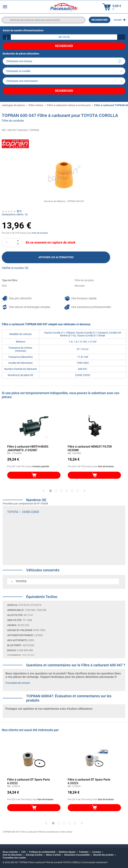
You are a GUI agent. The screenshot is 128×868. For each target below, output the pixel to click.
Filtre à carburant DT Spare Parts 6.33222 (29, 781)
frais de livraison (40, 233)
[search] (44, 20)
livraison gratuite (41, 466)
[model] (64, 71)
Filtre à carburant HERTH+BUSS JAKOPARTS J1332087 (28, 448)
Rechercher (100, 20)
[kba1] (64, 37)
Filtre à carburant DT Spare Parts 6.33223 (89, 781)
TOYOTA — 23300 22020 (23, 512)
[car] (64, 81)
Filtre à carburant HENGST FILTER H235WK (90, 448)
